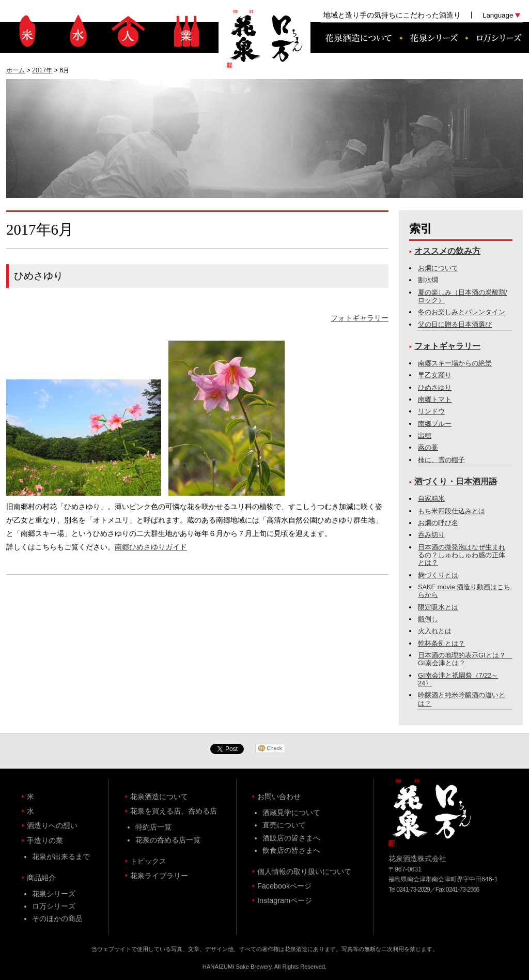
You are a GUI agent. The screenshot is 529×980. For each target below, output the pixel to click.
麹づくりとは (438, 575)
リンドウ (431, 411)
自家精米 (431, 499)
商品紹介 (41, 878)
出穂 (425, 435)
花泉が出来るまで (61, 856)
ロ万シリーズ (495, 38)
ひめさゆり (435, 387)
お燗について (438, 268)
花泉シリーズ (433, 38)
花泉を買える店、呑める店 (174, 811)
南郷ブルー (435, 424)
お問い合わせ (279, 797)
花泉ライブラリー (159, 876)
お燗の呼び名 (438, 523)
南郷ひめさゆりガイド (151, 547)
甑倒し (428, 619)
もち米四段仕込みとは (452, 511)
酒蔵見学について (291, 813)
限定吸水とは (438, 607)
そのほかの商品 (57, 918)
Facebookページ (284, 886)
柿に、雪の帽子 (441, 460)
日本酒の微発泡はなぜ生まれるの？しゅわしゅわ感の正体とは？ (462, 555)
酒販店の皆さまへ (291, 838)
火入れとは (435, 631)
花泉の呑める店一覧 (168, 840)
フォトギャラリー (360, 318)
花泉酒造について (355, 38)
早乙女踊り (435, 375)
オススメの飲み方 (447, 251)
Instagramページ (285, 900)
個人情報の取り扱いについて (304, 871)
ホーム (15, 70)
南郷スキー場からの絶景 (455, 363)
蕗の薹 (428, 447)
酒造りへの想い (128, 31)
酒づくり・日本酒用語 (456, 481)
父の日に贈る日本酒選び (455, 324)
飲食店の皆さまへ (291, 850)
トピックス (148, 861)
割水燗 (428, 280)
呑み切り (431, 535)
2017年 (42, 70)
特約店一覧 (153, 827)
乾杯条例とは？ (441, 643)
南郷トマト (435, 399)
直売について (284, 825)
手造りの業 (186, 31)
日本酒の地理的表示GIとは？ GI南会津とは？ (465, 659)
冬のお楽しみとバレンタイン (462, 312)
